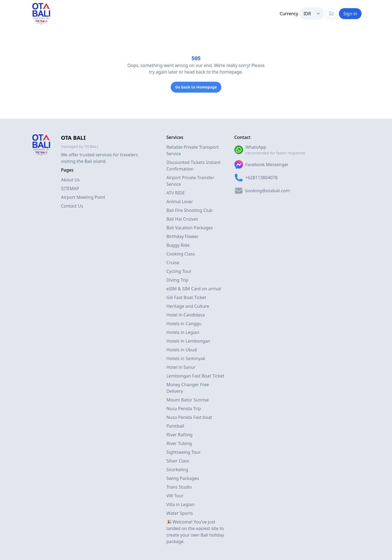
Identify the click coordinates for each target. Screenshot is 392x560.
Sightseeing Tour (183, 452)
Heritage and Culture (188, 306)
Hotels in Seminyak (186, 358)
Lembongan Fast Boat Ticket (195, 376)
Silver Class (178, 461)
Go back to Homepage (196, 87)
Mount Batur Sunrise (188, 400)
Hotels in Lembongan (188, 341)
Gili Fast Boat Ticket (186, 297)
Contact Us (72, 206)
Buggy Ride (178, 245)
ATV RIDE (176, 193)
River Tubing (179, 443)
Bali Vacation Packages (190, 228)
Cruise (173, 263)
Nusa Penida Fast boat (189, 417)
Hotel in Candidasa (186, 315)
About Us (70, 180)
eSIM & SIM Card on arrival (194, 289)
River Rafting (179, 435)
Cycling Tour (179, 271)
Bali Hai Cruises (182, 219)
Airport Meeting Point (83, 197)
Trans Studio (179, 487)
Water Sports (180, 513)
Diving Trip (177, 280)
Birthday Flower (182, 236)
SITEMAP (70, 188)
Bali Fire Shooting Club (189, 210)
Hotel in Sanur (181, 367)
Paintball (175, 426)
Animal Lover (180, 202)
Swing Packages (183, 478)
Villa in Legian (180, 504)
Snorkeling (177, 470)
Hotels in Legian (183, 332)
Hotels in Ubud (182, 350)
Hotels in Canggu (184, 324)
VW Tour (175, 496)
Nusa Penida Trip (184, 409)
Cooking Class (181, 254)
